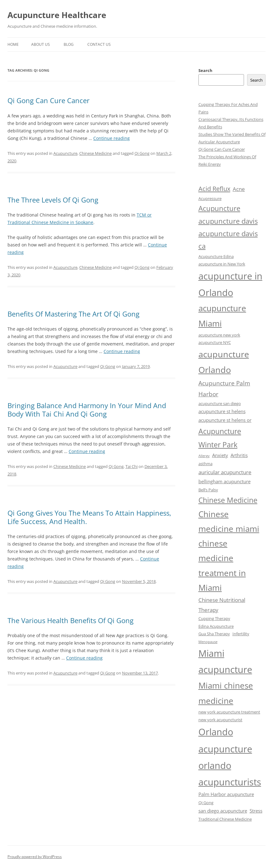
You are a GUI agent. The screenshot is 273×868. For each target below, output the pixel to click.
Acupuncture (65, 153)
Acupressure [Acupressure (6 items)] (210, 198)
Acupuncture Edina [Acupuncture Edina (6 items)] (216, 256)
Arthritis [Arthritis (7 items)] (239, 455)
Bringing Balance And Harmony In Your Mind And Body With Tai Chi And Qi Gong (87, 409)
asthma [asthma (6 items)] (205, 464)
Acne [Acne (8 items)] (239, 189)
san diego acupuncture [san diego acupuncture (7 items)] (223, 811)
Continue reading (112, 138)
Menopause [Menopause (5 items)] (208, 642)
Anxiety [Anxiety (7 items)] (220, 455)
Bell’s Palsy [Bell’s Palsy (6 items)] (208, 490)
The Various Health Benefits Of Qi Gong (71, 620)
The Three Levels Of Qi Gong (53, 200)
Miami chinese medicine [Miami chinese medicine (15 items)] (226, 693)
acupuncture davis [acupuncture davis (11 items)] (228, 221)
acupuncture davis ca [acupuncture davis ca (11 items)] (228, 240)
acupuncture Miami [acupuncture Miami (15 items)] (222, 316)
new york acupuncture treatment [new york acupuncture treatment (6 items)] (229, 712)
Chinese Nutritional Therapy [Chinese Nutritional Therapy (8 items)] (222, 605)
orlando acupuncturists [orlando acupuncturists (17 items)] (230, 774)
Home (13, 44)
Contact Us (99, 44)
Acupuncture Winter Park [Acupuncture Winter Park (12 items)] (220, 438)
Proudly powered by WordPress (35, 857)
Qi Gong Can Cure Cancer (49, 100)
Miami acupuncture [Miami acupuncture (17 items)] (225, 661)
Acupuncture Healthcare (57, 15)
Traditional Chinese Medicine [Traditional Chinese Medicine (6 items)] (225, 819)
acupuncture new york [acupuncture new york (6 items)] (219, 335)
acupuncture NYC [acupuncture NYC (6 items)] (215, 342)
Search (205, 70)
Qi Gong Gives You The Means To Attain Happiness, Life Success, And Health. (89, 517)
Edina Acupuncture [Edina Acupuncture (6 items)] (216, 626)
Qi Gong (142, 153)
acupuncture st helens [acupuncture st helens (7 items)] (222, 411)
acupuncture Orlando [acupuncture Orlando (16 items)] (224, 362)
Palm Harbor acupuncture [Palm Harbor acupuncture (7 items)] (226, 794)
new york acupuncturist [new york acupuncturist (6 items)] (220, 720)
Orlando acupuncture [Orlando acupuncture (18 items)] (225, 740)
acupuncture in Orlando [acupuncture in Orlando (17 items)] (230, 284)
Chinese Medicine (95, 153)
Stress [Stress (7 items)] (256, 811)
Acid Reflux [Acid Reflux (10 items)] (214, 188)
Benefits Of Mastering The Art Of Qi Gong (73, 314)
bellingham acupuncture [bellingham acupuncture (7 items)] (224, 481)
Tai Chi (132, 466)
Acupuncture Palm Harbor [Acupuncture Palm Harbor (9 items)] (224, 389)
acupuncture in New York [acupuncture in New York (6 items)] (222, 264)
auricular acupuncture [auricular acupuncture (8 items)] (225, 472)
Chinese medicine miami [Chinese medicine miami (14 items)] (229, 522)
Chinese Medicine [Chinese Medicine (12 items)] (228, 500)
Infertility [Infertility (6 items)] (241, 634)
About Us (41, 44)
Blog (69, 44)
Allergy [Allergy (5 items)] (204, 456)
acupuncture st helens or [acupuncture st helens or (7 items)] (225, 420)
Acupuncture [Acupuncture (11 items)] (219, 208)
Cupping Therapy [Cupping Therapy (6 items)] (214, 618)
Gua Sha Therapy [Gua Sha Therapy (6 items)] (214, 634)
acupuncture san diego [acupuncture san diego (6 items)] (220, 403)
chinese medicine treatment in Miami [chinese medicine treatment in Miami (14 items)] (222, 566)
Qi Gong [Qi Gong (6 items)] (206, 803)
